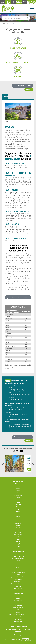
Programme (5, 96)
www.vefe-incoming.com (18, 639)
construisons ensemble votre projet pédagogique (20, 298)
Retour (29, 89)
